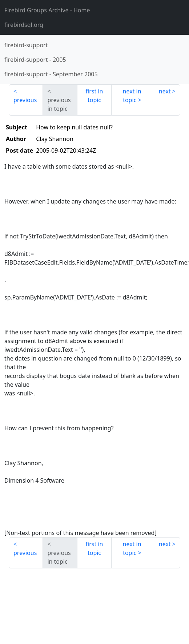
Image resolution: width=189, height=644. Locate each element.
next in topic (132, 96)
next (165, 91)
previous (25, 100)
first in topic (94, 96)
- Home (47, 10)
